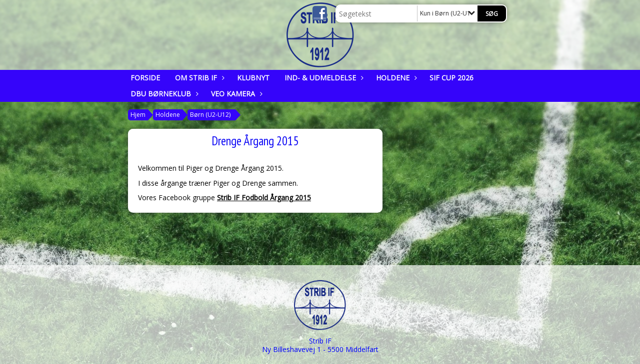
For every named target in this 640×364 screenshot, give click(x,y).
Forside (145, 78)
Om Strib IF (198, 78)
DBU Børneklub (163, 94)
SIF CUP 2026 (451, 78)
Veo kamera (235, 94)
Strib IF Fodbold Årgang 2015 (264, 197)
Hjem (138, 115)
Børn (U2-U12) (210, 115)
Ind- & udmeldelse (323, 78)
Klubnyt (253, 78)
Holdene (395, 78)
